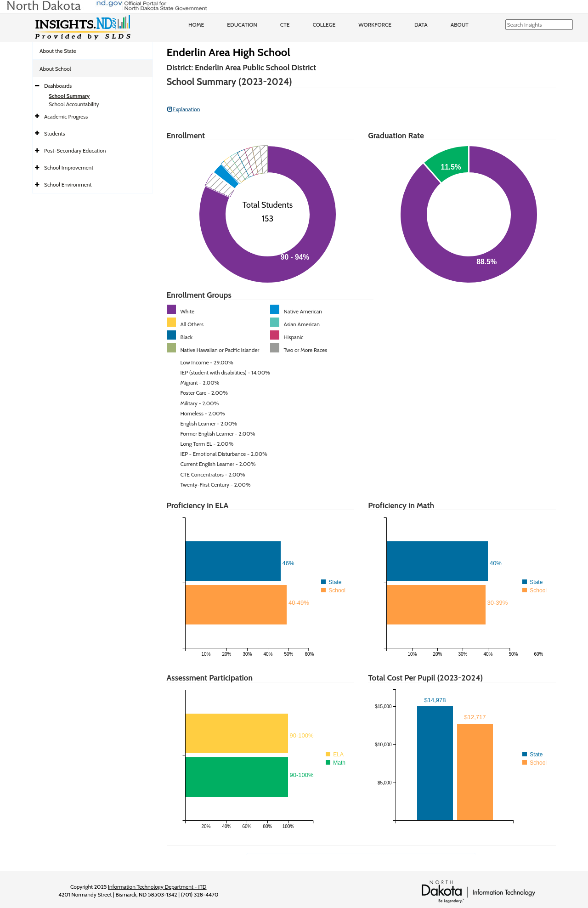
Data (421, 25)
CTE (285, 25)
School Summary (69, 96)
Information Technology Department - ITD (157, 887)
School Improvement (69, 167)
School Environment (68, 184)
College (324, 25)
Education (242, 25)
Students (55, 133)
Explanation (184, 109)
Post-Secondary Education (75, 150)
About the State (58, 51)
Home (196, 25)
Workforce (375, 25)
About (460, 25)
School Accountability (74, 104)
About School (55, 69)
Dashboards (58, 86)
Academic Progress (66, 116)
